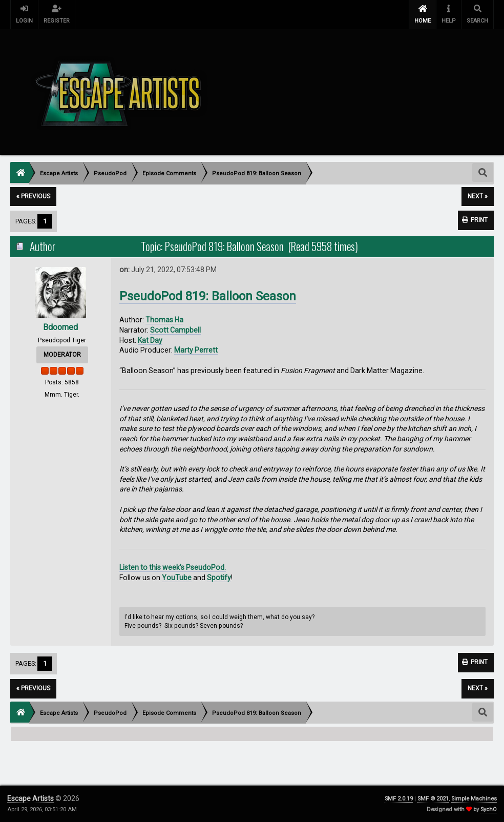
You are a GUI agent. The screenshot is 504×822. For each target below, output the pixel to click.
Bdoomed (60, 327)
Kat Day (150, 340)
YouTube (177, 578)
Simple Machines (474, 799)
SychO (489, 809)
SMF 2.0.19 (399, 799)
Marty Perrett (196, 350)
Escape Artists (30, 798)
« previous (33, 196)
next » (478, 196)
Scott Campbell (175, 330)
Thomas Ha (164, 320)
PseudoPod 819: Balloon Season (208, 296)
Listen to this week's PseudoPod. (173, 567)
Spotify (219, 578)
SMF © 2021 (433, 799)
